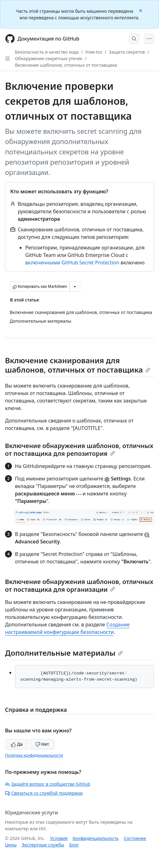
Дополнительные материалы (64, 653)
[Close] (141, 10)
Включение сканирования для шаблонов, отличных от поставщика (78, 365)
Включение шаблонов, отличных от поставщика (66, 65)
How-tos (94, 52)
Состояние (135, 838)
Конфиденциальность (96, 838)
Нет (42, 744)
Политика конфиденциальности (34, 755)
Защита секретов (127, 52)
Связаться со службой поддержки (44, 793)
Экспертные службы (43, 845)
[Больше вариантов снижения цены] (75, 287)
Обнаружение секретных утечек (49, 58)
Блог (74, 845)
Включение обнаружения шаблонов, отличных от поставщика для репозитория (79, 450)
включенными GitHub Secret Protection (72, 263)
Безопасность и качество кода (47, 52)
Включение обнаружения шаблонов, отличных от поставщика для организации (79, 586)
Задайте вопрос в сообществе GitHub (48, 784)
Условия (59, 838)
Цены (11, 845)
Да (17, 744)
